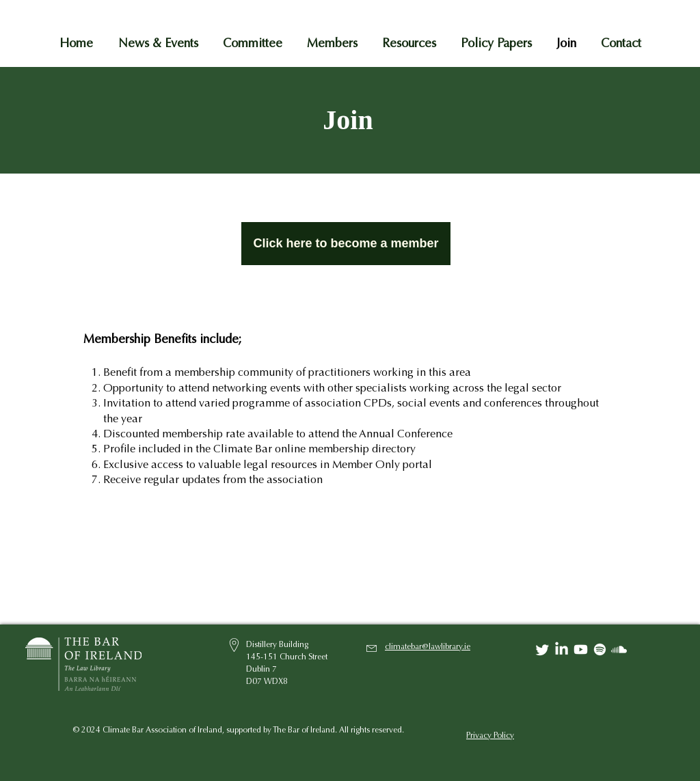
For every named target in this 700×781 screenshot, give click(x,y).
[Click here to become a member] (346, 244)
